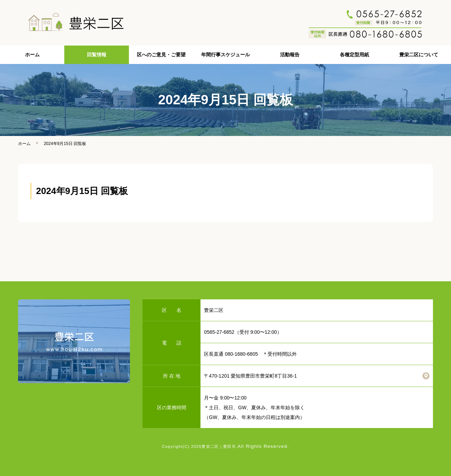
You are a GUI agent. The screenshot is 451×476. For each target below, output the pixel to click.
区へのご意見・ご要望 (161, 55)
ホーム (32, 55)
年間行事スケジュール (225, 55)
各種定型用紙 (354, 55)
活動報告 (290, 55)
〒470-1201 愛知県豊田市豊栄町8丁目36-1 (250, 376)
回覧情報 (97, 55)
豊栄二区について (419, 55)
